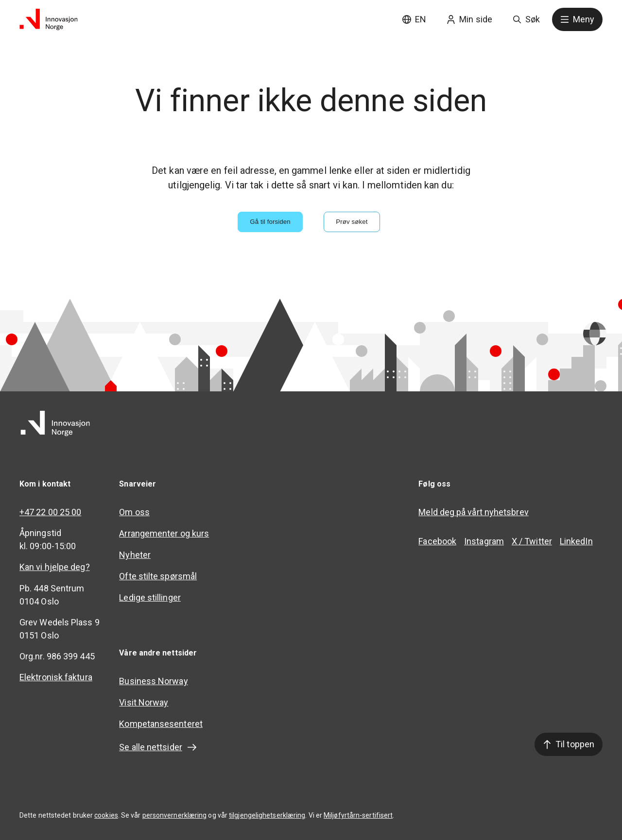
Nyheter (135, 555)
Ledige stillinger (150, 597)
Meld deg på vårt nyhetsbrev (473, 512)
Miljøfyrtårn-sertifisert (358, 815)
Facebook (437, 541)
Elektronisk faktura (56, 677)
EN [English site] (414, 19)
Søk (526, 19)
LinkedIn (576, 541)
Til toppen (569, 744)
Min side (469, 19)
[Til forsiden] (49, 19)
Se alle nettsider (158, 747)
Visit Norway (144, 702)
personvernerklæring (175, 815)
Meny (577, 19)
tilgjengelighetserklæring (267, 815)
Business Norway (153, 681)
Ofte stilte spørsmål (158, 576)
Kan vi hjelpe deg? (55, 567)
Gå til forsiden (270, 222)
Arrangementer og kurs (164, 533)
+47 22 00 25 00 (50, 512)
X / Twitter (532, 541)
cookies (106, 815)
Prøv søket (352, 222)
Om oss (134, 512)
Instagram (484, 541)
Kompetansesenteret (161, 724)
